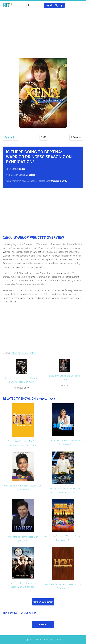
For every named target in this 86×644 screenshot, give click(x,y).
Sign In (50, 5)
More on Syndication (43, 602)
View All (43, 624)
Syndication (10, 137)
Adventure (23, 353)
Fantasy (32, 353)
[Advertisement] (43, 32)
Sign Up (59, 5)
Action (14, 353)
